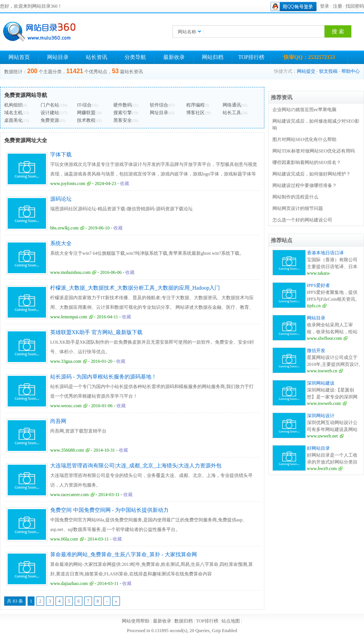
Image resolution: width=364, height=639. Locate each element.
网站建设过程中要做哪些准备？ (305, 185)
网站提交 (306, 71)
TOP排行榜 (251, 57)
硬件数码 (123, 105)
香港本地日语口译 (325, 253)
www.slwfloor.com (324, 338)
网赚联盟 (86, 113)
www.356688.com (67, 450)
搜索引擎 (123, 113)
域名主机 (13, 113)
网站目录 (58, 57)
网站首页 (19, 57)
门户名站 (50, 105)
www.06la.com (64, 539)
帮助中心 (351, 71)
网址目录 (159, 113)
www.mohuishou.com (70, 272)
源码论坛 (61, 199)
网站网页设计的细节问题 (298, 208)
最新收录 (174, 57)
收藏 (125, 184)
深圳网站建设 (321, 383)
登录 (325, 6)
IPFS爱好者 (318, 285)
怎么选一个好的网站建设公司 (302, 220)
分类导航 (135, 57)
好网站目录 (318, 448)
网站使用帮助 (136, 621)
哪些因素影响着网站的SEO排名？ (307, 162)
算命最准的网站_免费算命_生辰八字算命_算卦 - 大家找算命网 (124, 555)
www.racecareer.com (70, 495)
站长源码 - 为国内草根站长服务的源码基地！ (103, 377)
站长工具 (232, 113)
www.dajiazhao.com (69, 583)
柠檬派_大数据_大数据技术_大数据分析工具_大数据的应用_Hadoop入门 (135, 288)
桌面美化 (13, 120)
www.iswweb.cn (322, 371)
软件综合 (159, 105)
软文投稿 (328, 71)
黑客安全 (123, 120)
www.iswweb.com (324, 403)
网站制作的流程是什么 (295, 197)
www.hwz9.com (322, 469)
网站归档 (213, 57)
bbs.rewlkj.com (64, 228)
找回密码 (355, 6)
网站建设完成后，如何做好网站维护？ (312, 174)
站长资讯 (97, 57)
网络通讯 (232, 105)
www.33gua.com (66, 361)
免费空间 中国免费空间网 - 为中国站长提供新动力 (109, 510)
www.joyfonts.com (68, 184)
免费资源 (50, 120)
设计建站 (50, 113)
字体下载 (61, 155)
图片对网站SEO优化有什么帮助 (304, 139)
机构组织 (13, 105)
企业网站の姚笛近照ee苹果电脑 (304, 110)
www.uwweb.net (322, 436)
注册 (338, 6)
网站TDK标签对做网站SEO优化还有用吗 (314, 151)
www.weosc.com (66, 406)
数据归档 (184, 621)
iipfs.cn (314, 306)
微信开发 (316, 351)
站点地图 (231, 621)
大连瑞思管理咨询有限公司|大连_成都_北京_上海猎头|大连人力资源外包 (136, 466)
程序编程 (195, 105)
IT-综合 (84, 105)
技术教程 (86, 120)
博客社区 (195, 113)
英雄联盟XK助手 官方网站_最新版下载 (96, 332)
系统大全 (61, 243)
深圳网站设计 (321, 416)
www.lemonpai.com (69, 317)
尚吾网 (58, 421)
